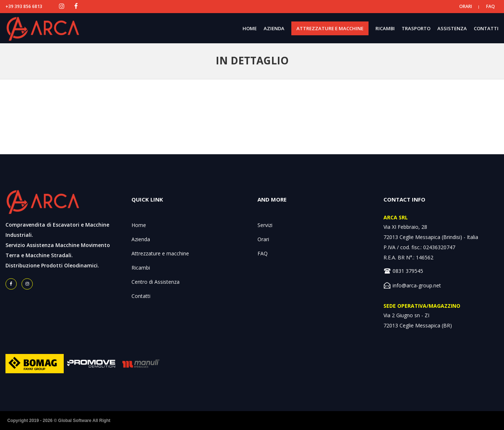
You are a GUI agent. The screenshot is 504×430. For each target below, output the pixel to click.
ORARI (466, 6)
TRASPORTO (416, 28)
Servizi (265, 225)
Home (139, 225)
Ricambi (141, 268)
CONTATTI (486, 28)
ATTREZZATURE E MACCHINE (330, 28)
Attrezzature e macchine (160, 253)
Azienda (141, 239)
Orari (263, 239)
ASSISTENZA (452, 28)
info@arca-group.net (417, 285)
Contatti (141, 296)
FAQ (491, 6)
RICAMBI (385, 28)
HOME (250, 28)
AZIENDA (274, 28)
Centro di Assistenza (155, 282)
